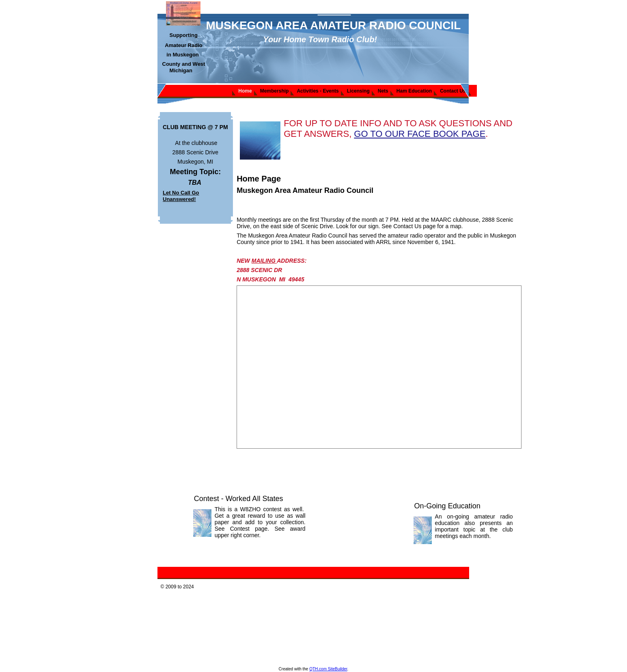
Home (245, 91)
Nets (383, 91)
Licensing (358, 91)
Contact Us (453, 91)
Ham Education (414, 91)
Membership (275, 91)
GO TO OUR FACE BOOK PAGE (420, 134)
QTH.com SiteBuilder (328, 669)
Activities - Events (318, 91)
